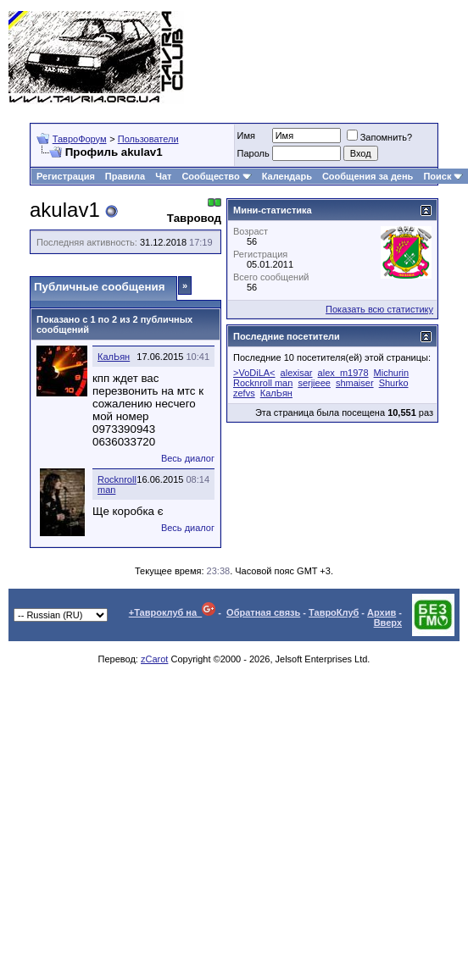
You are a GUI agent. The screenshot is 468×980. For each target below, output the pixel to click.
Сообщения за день (368, 176)
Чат (163, 176)
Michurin (392, 373)
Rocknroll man (263, 383)
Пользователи (148, 139)
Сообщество (216, 176)
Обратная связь (263, 612)
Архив (382, 612)
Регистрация (66, 176)
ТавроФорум (80, 139)
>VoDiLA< (254, 373)
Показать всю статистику (379, 309)
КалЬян (114, 357)
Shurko (394, 383)
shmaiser (355, 383)
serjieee (314, 383)
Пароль (253, 153)
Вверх (388, 623)
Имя (246, 136)
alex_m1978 (343, 373)
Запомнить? (380, 137)
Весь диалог (188, 458)
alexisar (297, 373)
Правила (125, 176)
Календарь (287, 176)
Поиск (443, 176)
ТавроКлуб (334, 612)
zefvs (244, 393)
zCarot (154, 659)
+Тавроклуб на (173, 612)
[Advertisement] (393, 57)
